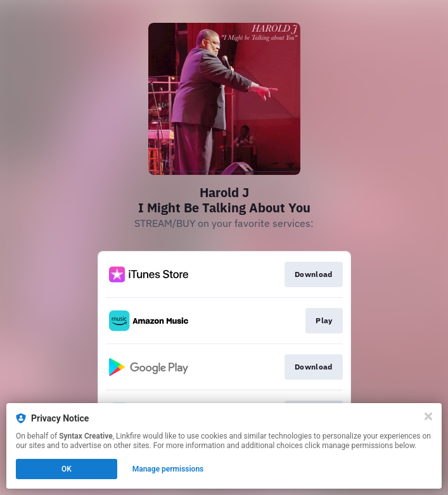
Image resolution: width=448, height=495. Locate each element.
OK (67, 469)
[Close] (428, 416)
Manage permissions (168, 469)
